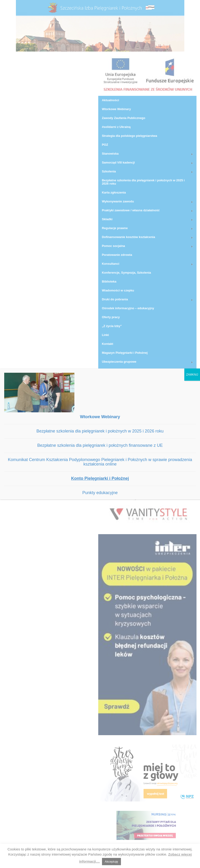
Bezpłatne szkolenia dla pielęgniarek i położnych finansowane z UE (100, 445)
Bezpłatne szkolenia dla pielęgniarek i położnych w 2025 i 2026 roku (100, 431)
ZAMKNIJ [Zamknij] (192, 375)
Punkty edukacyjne (100, 493)
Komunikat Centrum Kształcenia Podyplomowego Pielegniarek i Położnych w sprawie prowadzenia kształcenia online (100, 462)
